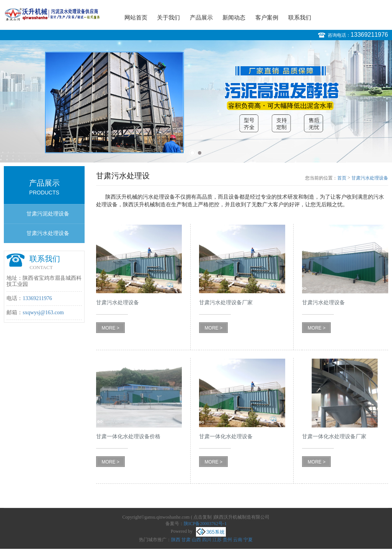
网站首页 (136, 18)
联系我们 (300, 18)
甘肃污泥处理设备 (48, 214)
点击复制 (203, 517)
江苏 (217, 540)
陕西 (176, 540)
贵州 (227, 540)
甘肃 (186, 540)
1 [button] (192, 153)
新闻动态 (234, 18)
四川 (207, 540)
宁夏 (248, 540)
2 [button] (200, 153)
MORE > (110, 328)
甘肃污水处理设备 (48, 233)
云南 (238, 540)
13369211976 (369, 35)
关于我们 (168, 18)
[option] (196, 101)
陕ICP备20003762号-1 (205, 524)
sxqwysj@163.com (43, 313)
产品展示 (201, 18)
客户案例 (267, 18)
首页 (342, 178)
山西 (196, 540)
